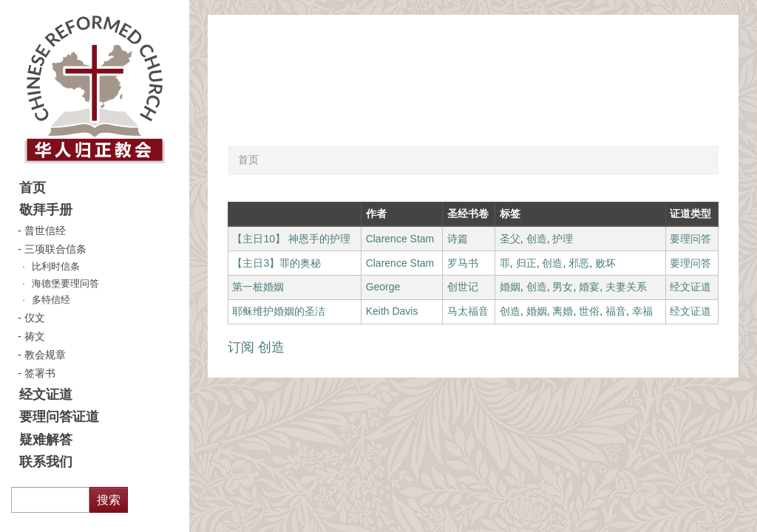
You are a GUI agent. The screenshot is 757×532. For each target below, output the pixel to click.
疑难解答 (46, 440)
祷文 (35, 336)
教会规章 (45, 355)
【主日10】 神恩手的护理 (291, 239)
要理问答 (690, 239)
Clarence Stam (400, 239)
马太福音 (468, 311)
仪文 (35, 318)
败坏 (605, 263)
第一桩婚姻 (258, 287)
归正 (526, 263)
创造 (537, 239)
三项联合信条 (55, 249)
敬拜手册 (46, 210)
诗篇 (458, 239)
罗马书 (463, 263)
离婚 (563, 311)
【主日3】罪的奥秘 (276, 263)
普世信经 (45, 231)
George (383, 287)
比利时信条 (56, 267)
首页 (33, 188)
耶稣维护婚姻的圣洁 (279, 311)
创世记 (463, 287)
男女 (563, 287)
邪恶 (579, 263)
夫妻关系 (626, 287)
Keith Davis (392, 311)
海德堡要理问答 (65, 284)
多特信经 (51, 300)
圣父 (510, 239)
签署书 (40, 373)
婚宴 (589, 287)
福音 (616, 311)
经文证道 (46, 395)
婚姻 (510, 287)
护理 (563, 239)
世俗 (589, 311)
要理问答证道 (59, 417)
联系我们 (46, 462)
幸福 (642, 311)
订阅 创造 (256, 347)
